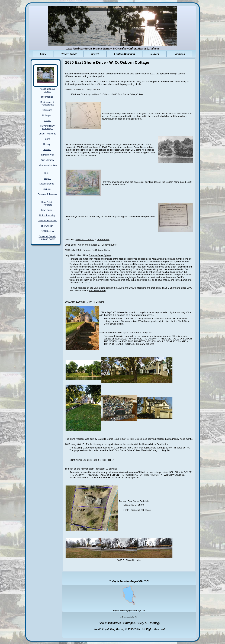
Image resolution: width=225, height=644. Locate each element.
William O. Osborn (85, 240)
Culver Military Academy (47, 127)
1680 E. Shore (136, 505)
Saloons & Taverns (47, 196)
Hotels (47, 149)
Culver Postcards (47, 134)
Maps (47, 178)
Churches (47, 110)
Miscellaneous (47, 184)
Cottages (47, 115)
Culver (47, 120)
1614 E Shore (169, 288)
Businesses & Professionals (47, 103)
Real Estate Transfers (47, 203)
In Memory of (47, 155)
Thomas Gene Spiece (100, 255)
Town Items (47, 210)
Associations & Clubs (47, 90)
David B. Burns (105, 439)
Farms (47, 139)
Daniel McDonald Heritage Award (47, 238)
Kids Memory (47, 160)
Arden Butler (103, 240)
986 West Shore (97, 290)
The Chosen (47, 226)
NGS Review (47, 231)
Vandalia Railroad (47, 221)
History (47, 144)
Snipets (47, 189)
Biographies (47, 97)
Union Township (47, 215)
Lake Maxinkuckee (47, 167)
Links (47, 173)
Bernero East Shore (141, 510)
